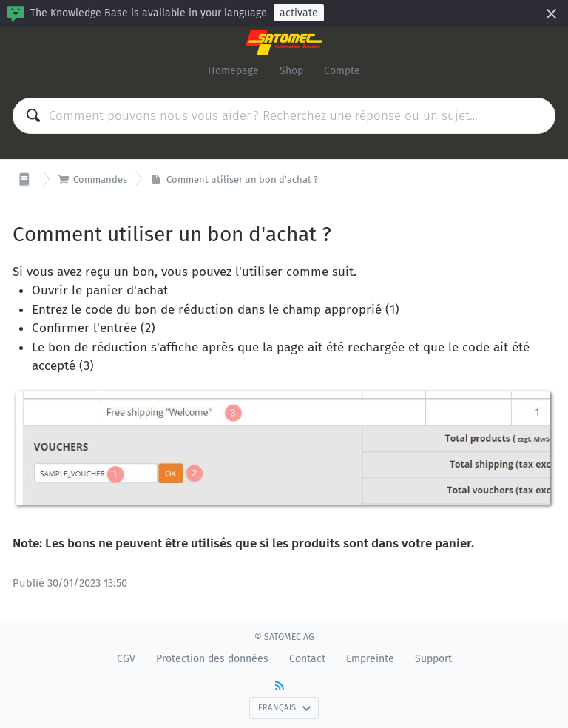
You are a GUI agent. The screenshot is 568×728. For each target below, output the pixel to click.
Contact (307, 659)
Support (433, 659)
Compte (342, 71)
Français (285, 708)
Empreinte (370, 659)
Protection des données (212, 659)
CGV (126, 659)
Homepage (233, 71)
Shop (291, 71)
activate (299, 13)
